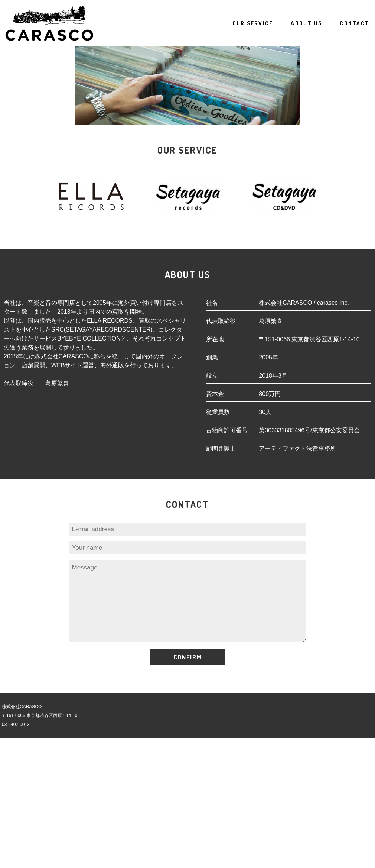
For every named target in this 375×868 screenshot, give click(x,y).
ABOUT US (306, 23)
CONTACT (355, 23)
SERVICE (253, 23)
